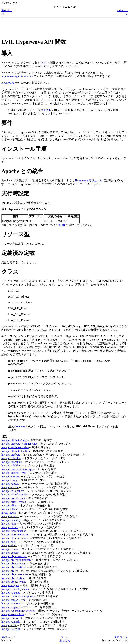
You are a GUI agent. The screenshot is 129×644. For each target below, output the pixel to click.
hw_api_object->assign (14, 556)
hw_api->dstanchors (13, 491)
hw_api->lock (9, 545)
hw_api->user (9, 625)
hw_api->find (9, 505)
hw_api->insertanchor (14, 531)
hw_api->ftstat (9, 509)
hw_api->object (10, 585)
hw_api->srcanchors (13, 614)
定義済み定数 (18, 253)
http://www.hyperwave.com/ (17, 76)
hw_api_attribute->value (15, 447)
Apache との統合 (22, 171)
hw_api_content (10, 553)
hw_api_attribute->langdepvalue (19, 444)
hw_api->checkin (11, 458)
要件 (7, 123)
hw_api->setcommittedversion (18, 611)
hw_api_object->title (13, 578)
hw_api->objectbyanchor (15, 589)
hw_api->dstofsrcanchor (15, 495)
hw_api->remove (11, 603)
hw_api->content (11, 476)
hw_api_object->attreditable (17, 560)
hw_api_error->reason (14, 502)
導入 (7, 53)
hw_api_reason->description (17, 596)
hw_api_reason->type (13, 600)
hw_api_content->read (14, 473)
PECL (47, 110)
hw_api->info (9, 524)
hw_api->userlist (11, 629)
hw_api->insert (10, 527)
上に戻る (64, 641)
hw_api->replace (11, 607)
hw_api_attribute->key (14, 440)
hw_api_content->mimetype (17, 469)
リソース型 (16, 234)
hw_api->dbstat (10, 484)
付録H (61, 225)
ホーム (64, 637)
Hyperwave (8, 83)
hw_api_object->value (14, 582)
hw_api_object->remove (15, 574)
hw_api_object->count (14, 564)
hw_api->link (9, 542)
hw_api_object (10, 571)
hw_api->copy (9, 480)
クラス (10, 272)
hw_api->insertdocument (15, 538)
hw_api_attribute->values (16, 451)
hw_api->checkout (12, 462)
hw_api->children (11, 465)
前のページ (8, 637)
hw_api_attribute (11, 455)
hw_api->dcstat (10, 487)
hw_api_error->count (13, 498)
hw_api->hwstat (10, 516)
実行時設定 (15, 193)
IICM (44, 62)
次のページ (121, 637)
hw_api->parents (11, 593)
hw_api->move (10, 549)
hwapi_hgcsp (9, 513)
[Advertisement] (64, 27)
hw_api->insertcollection (15, 534)
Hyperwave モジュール (89, 180)
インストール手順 (24, 149)
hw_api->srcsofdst (12, 618)
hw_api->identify (11, 520)
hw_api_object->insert (14, 567)
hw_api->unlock (10, 622)
